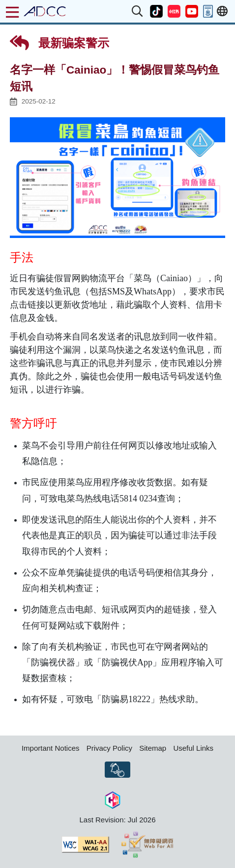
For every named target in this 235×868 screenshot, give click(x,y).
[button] (138, 11)
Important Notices (51, 748)
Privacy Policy (109, 748)
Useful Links (193, 748)
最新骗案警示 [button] (59, 43)
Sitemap (153, 748)
